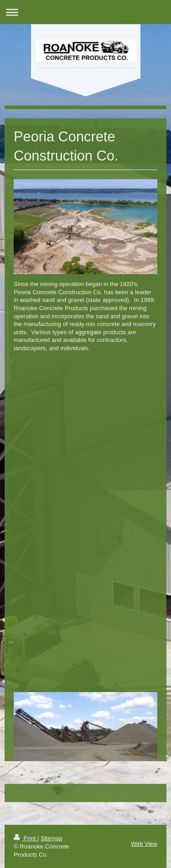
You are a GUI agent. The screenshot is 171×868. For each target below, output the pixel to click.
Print (26, 838)
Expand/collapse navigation (85, 12)
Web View (144, 844)
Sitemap (52, 838)
